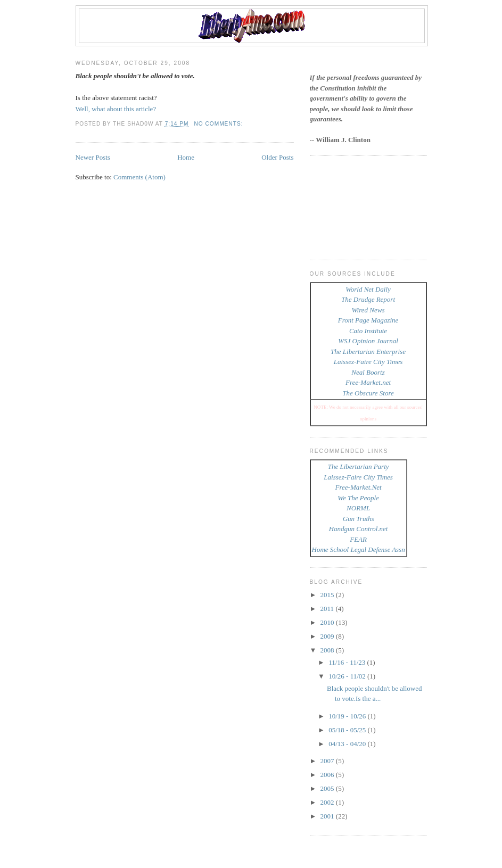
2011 (328, 609)
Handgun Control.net (359, 529)
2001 (328, 816)
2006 (328, 775)
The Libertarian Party (359, 466)
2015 (328, 595)
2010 (328, 622)
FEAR (358, 539)
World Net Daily (368, 289)
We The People (358, 498)
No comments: (219, 124)
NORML (358, 508)
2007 (328, 761)
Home (186, 157)
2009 (328, 636)
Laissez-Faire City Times (368, 362)
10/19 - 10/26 (348, 716)
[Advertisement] (358, 206)
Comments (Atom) (139, 177)
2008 (328, 650)
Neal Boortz (368, 372)
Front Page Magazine (368, 320)
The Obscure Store (368, 393)
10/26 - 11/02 (348, 676)
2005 (328, 788)
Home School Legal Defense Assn (359, 549)
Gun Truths (359, 519)
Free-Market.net (368, 382)
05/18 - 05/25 (348, 730)
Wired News (368, 310)
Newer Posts (93, 157)
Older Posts (277, 157)
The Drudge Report (368, 299)
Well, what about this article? (116, 109)
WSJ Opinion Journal (368, 341)
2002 (328, 802)
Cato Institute (368, 331)
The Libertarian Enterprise (368, 352)
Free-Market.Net (359, 487)
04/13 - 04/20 (348, 744)
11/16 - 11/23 (348, 662)
